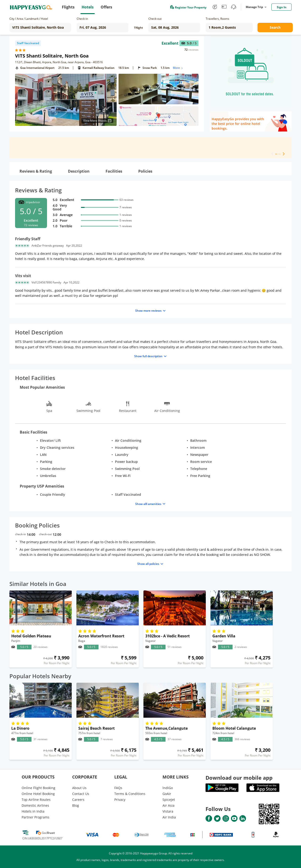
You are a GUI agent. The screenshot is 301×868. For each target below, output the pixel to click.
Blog (76, 805)
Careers (78, 800)
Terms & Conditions (130, 794)
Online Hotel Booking (38, 794)
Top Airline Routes (36, 800)
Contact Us (81, 794)
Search (275, 27)
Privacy (120, 800)
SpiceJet (169, 800)
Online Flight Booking (38, 788)
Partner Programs (36, 817)
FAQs (118, 788)
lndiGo (168, 788)
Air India (169, 817)
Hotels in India (33, 811)
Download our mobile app (239, 778)
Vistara (168, 811)
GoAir (167, 794)
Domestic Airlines (35, 805)
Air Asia (168, 805)
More (178, 68)
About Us (79, 788)
